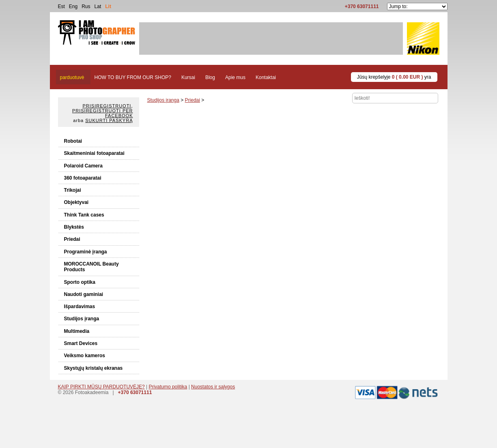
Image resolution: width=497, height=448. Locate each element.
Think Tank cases (84, 215)
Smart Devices (81, 343)
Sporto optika (80, 282)
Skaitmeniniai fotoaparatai (94, 153)
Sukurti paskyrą (109, 120)
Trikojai (73, 190)
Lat (98, 6)
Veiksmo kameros (85, 356)
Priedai (72, 239)
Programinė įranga (86, 252)
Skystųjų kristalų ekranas (94, 368)
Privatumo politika (168, 387)
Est (61, 6)
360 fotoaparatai (83, 178)
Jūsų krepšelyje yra (394, 77)
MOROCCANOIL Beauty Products (91, 267)
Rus (86, 6)
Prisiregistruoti (107, 106)
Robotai (73, 141)
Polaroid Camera (83, 166)
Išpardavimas (80, 307)
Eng (73, 6)
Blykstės (74, 227)
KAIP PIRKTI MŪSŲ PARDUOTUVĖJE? (101, 387)
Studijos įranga (82, 319)
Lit (108, 6)
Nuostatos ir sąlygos (213, 387)
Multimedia (77, 331)
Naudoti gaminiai (84, 294)
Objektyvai (76, 202)
